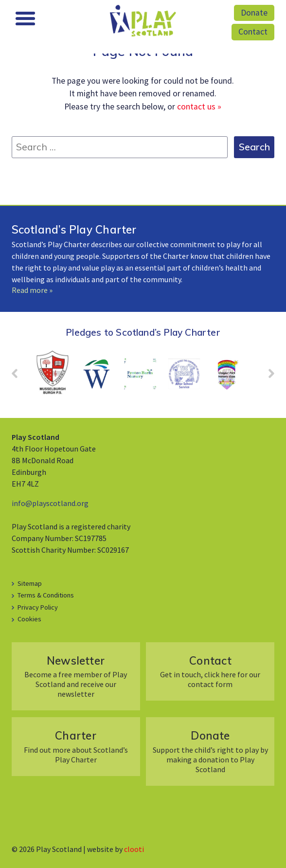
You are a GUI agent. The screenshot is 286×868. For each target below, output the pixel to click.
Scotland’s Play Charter (74, 229)
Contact (253, 32)
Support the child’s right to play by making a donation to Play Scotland (210, 751)
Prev (19, 377)
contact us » (199, 107)
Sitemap (30, 583)
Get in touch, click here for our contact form (210, 671)
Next (267, 377)
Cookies (29, 619)
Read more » (32, 290)
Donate (254, 13)
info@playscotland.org (50, 503)
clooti (134, 849)
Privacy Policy (38, 607)
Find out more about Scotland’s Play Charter (75, 746)
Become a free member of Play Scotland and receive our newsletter (75, 676)
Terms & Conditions (46, 595)
